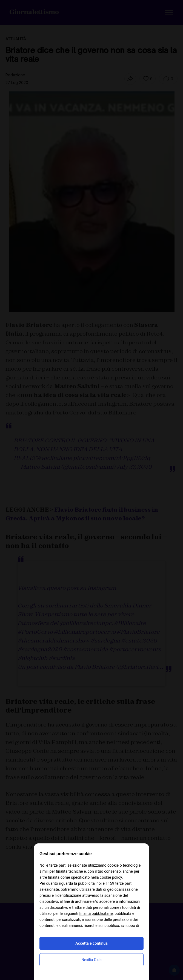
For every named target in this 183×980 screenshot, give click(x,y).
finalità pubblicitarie (96, 913)
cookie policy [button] (111, 877)
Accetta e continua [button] (91, 943)
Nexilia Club (92, 960)
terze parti (124, 883)
